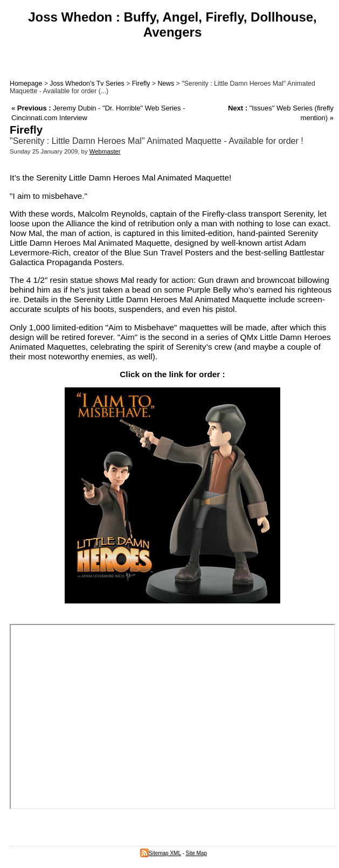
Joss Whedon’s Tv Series (87, 84)
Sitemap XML (161, 853)
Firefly (141, 84)
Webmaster (105, 151)
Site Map (196, 853)
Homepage (26, 84)
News (166, 84)
